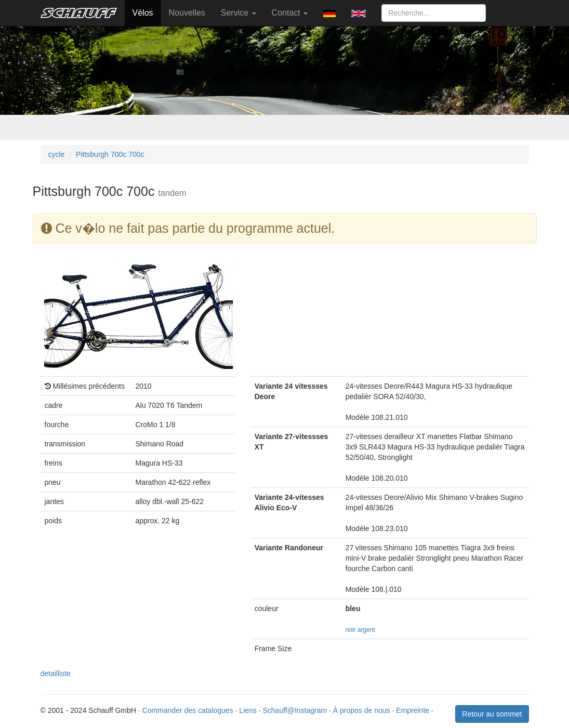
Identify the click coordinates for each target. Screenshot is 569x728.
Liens (248, 710)
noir (351, 630)
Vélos (143, 13)
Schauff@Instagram (295, 710)
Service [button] (239, 13)
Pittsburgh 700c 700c (110, 154)
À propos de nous (362, 710)
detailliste (56, 673)
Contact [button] (290, 13)
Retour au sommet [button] (492, 714)
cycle (57, 154)
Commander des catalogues (188, 710)
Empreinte (413, 710)
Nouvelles (187, 13)
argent (366, 630)
